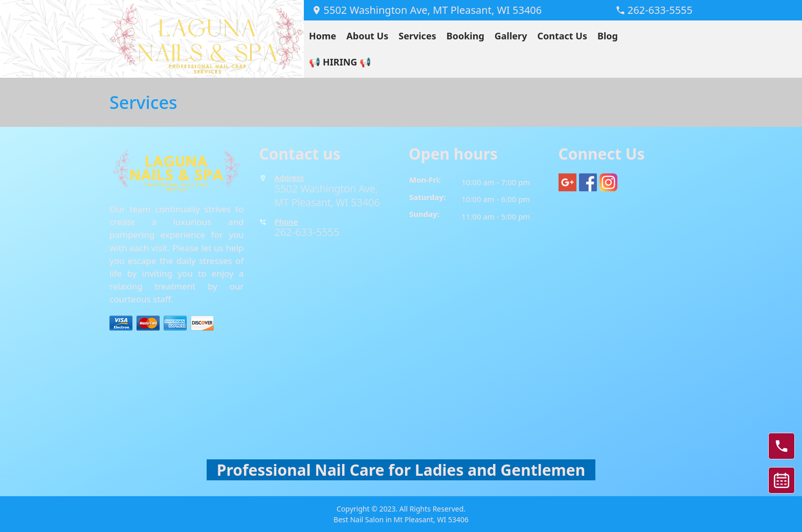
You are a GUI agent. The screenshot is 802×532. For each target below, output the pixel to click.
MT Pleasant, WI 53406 (327, 202)
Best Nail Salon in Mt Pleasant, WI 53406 (401, 519)
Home (322, 36)
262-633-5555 (307, 232)
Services (417, 36)
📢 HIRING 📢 (340, 62)
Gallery (511, 36)
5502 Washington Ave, (328, 189)
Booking (465, 36)
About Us (367, 36)
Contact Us (562, 36)
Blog (608, 36)
